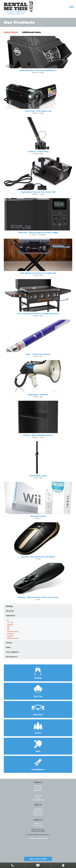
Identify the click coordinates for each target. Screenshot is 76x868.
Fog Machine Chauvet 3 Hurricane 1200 (38, 192)
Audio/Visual (11, 32)
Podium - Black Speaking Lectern (38, 435)
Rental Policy (38, 811)
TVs (8, 629)
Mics (9, 627)
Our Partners (38, 813)
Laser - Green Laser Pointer (38, 354)
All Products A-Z (12, 657)
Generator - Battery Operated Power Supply (38, 232)
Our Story (38, 808)
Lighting (10, 625)
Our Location (38, 826)
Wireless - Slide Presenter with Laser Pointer (38, 597)
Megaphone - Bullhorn (38, 395)
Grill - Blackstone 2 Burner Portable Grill (38, 273)
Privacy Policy (38, 815)
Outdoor (38, 795)
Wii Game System (38, 516)
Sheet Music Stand (38, 476)
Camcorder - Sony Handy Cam (38, 111)
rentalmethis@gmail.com (38, 838)
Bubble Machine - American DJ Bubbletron (38, 70)
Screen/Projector (13, 631)
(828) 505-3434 (21, 12)
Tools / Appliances (38, 800)
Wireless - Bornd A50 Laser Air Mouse (38, 557)
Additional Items (13, 638)
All (8, 620)
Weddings (38, 786)
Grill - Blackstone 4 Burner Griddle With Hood (38, 314)
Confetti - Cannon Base (38, 151)
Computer (10, 634)
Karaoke (10, 636)
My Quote (38, 823)
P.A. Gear (10, 622)
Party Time (38, 788)
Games (38, 798)
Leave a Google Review (38, 859)
